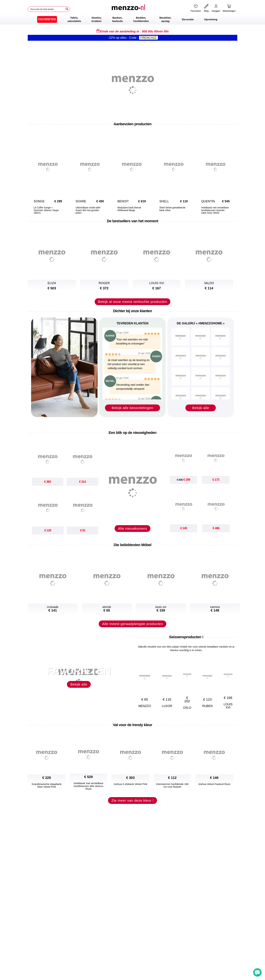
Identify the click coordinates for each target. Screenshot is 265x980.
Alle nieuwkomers (133, 528)
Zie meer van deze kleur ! (132, 800)
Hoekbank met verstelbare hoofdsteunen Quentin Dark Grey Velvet (215, 210)
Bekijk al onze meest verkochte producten (133, 302)
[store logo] (129, 9)
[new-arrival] (132, 484)
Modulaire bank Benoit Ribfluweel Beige (129, 209)
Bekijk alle (201, 408)
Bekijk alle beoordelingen (132, 408)
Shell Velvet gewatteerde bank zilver (172, 209)
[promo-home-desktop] (132, 82)
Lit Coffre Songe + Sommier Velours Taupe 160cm (46, 210)
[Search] (67, 9)
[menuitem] (47, 19)
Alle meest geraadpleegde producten (132, 624)
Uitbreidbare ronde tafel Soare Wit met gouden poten (88, 210)
